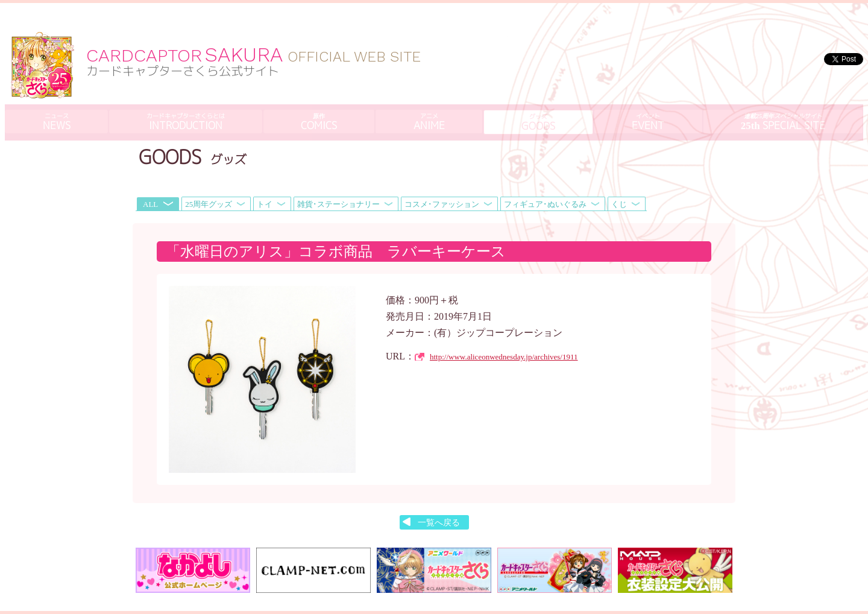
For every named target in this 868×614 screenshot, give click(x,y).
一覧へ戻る (439, 494)
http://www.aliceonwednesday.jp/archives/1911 (504, 328)
